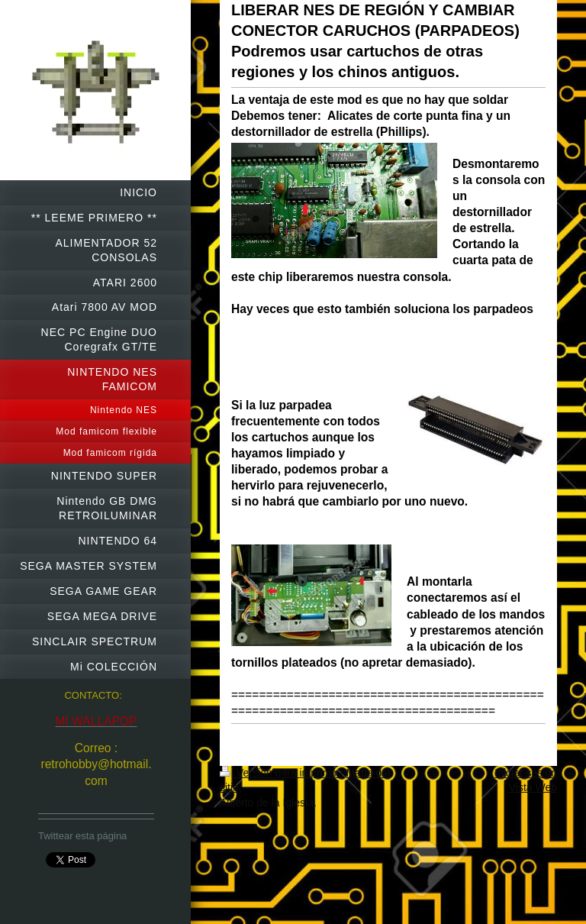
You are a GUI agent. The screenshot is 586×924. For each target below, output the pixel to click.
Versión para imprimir (280, 773)
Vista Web (533, 787)
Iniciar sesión (526, 773)
